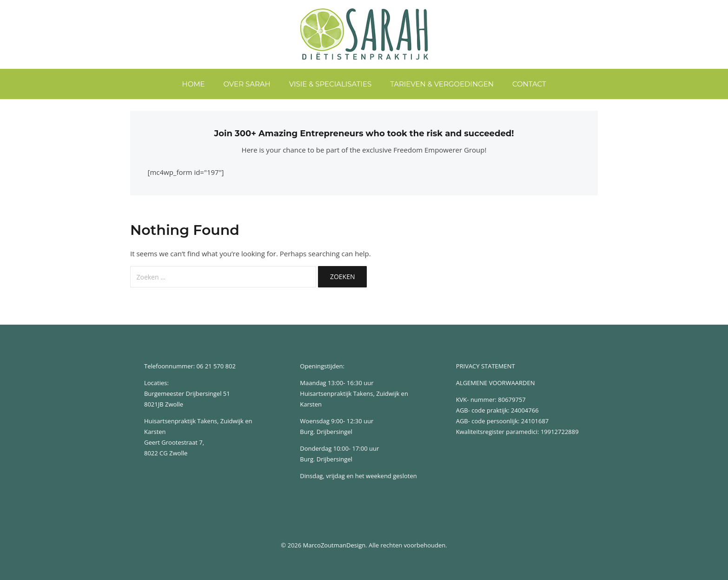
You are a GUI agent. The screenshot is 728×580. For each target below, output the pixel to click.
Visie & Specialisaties (330, 84)
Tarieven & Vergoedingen (442, 84)
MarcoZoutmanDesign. (335, 545)
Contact (529, 84)
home (193, 84)
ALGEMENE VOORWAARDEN (496, 383)
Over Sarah (247, 84)
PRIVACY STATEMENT (486, 366)
